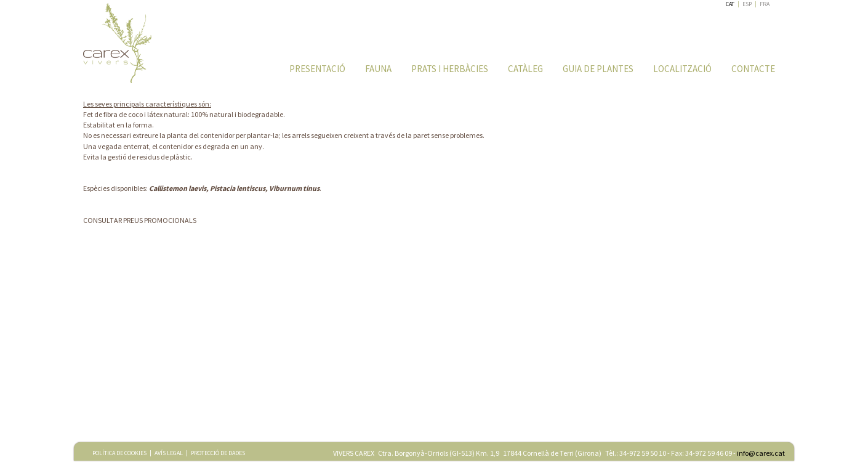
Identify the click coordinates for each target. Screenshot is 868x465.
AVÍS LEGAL (169, 453)
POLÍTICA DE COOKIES (119, 453)
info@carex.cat (761, 453)
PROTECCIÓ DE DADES (218, 453)
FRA (765, 4)
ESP (747, 4)
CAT (730, 4)
